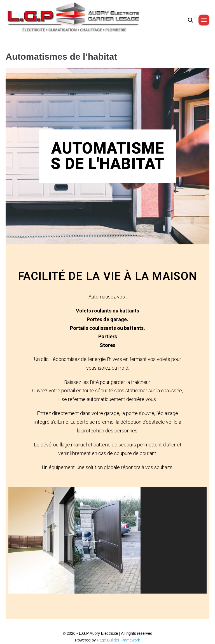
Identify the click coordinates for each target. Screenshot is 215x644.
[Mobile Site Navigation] (204, 20)
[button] (191, 20)
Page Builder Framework (118, 640)
